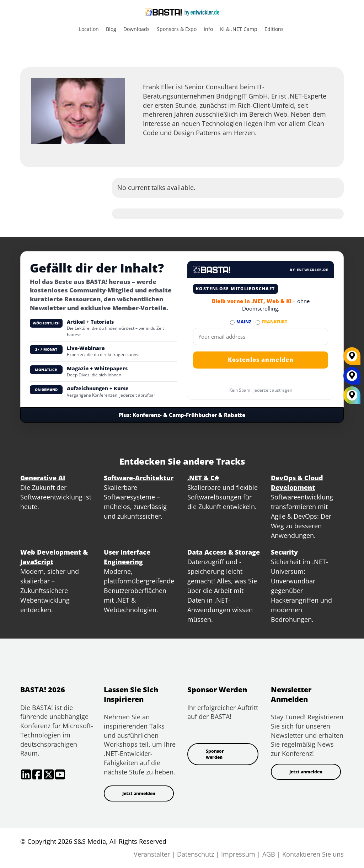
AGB (269, 854)
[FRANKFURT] (352, 359)
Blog (111, 29)
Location (89, 29)
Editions (274, 29)
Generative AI (43, 478)
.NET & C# (203, 478)
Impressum (238, 854)
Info (208, 29)
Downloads (136, 29)
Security (284, 552)
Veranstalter (152, 854)
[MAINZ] (352, 378)
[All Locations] (352, 395)
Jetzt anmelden (139, 793)
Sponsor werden (215, 754)
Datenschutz (196, 854)
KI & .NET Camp (239, 29)
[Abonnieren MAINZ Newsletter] (232, 322)
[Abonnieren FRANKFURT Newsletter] (258, 322)
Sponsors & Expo (177, 29)
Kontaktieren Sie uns (313, 854)
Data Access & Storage (224, 552)
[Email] (261, 337)
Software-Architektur (139, 478)
